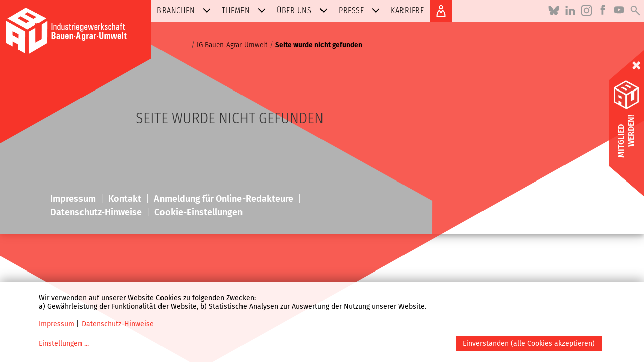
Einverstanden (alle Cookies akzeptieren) (529, 344)
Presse (361, 10)
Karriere (407, 10)
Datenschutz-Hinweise (118, 324)
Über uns (304, 10)
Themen (246, 10)
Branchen (186, 10)
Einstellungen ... (64, 344)
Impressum (57, 324)
